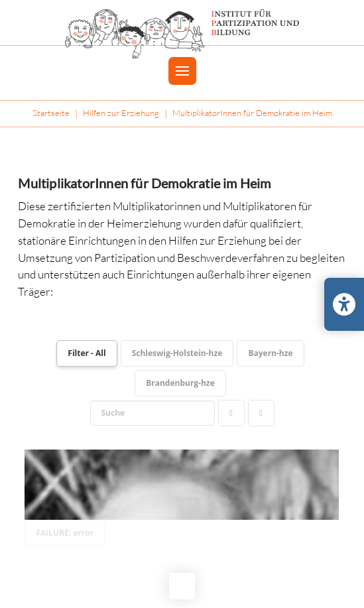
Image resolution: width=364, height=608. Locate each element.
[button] (182, 71)
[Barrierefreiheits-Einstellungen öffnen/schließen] (344, 304)
